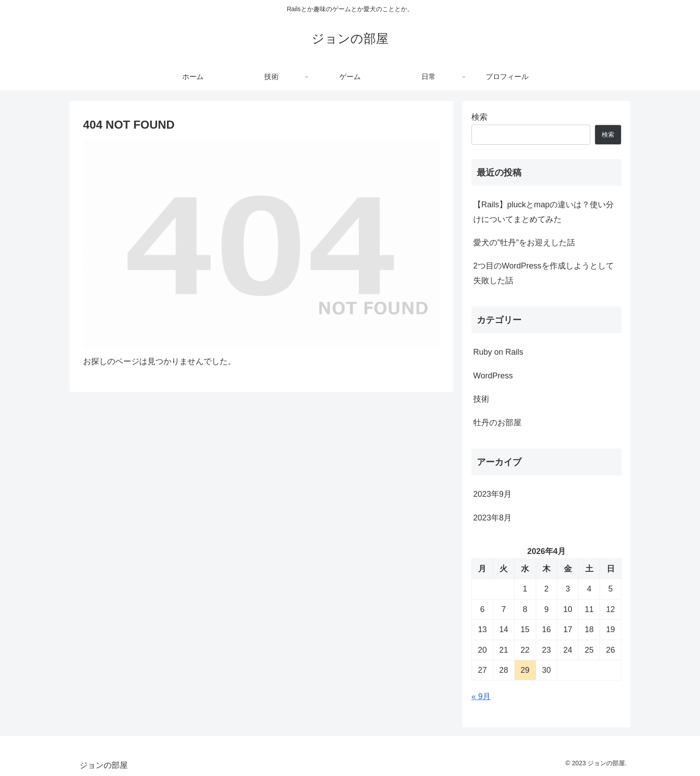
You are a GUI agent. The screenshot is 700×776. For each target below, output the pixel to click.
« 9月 (481, 696)
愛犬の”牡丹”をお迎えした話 (524, 243)
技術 (481, 399)
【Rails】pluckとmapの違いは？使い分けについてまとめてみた (544, 212)
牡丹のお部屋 (497, 423)
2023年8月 (492, 518)
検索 (479, 117)
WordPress (493, 376)
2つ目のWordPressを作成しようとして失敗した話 (544, 273)
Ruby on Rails (498, 352)
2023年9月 (492, 494)
